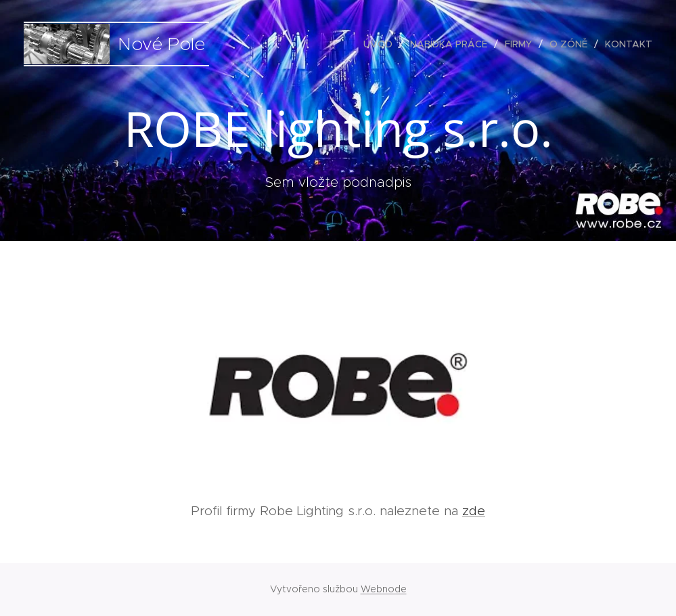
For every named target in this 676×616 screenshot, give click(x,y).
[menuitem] (382, 44)
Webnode (384, 589)
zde (474, 511)
